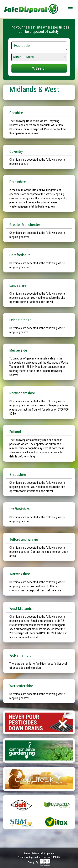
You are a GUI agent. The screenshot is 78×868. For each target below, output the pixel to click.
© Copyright (48, 853)
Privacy (36, 853)
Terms (27, 853)
